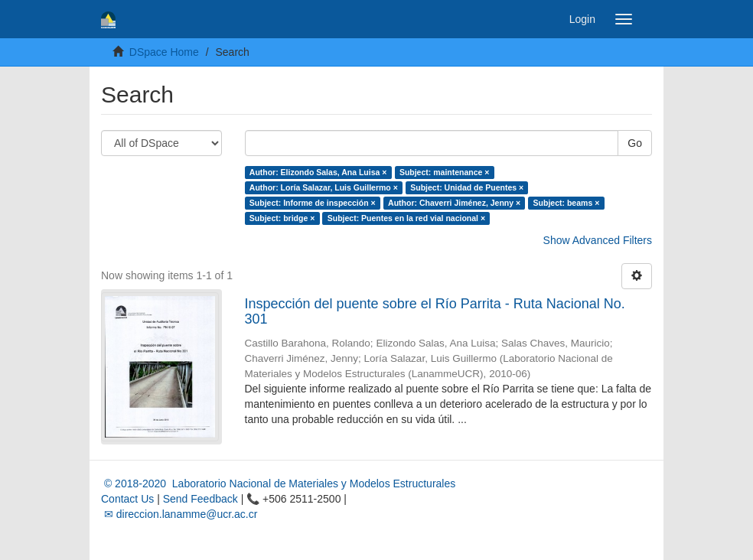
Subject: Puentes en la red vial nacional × (406, 218)
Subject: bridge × (282, 218)
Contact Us (127, 499)
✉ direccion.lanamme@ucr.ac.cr (179, 514)
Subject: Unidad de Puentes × (467, 187)
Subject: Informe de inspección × (313, 203)
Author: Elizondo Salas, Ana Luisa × (318, 172)
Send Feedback (200, 499)
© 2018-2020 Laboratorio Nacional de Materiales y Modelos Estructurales (278, 483)
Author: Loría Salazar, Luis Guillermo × (324, 187)
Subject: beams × (567, 203)
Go (635, 143)
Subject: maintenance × (445, 172)
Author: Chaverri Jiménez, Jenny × (454, 203)
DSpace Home (164, 52)
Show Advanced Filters (598, 240)
